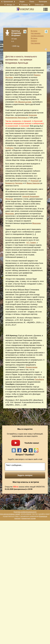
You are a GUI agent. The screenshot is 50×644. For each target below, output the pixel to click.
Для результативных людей (10, 514)
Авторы (10, 5)
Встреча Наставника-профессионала (37, 33)
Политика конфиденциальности (25, 512)
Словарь (25, 5)
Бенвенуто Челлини (14, 183)
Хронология (8, 2)
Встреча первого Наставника (35, 41)
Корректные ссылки (29, 518)
